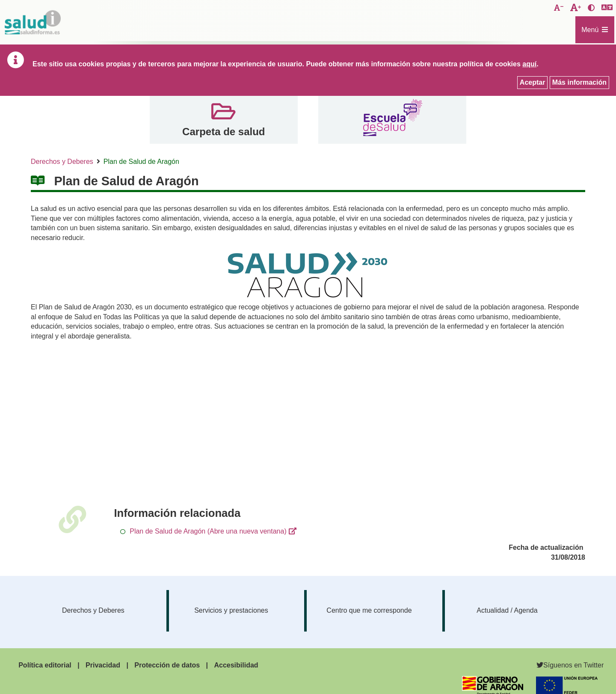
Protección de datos (167, 665)
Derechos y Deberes (62, 162)
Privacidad (103, 665)
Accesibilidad (236, 665)
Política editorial (45, 665)
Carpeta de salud (224, 132)
